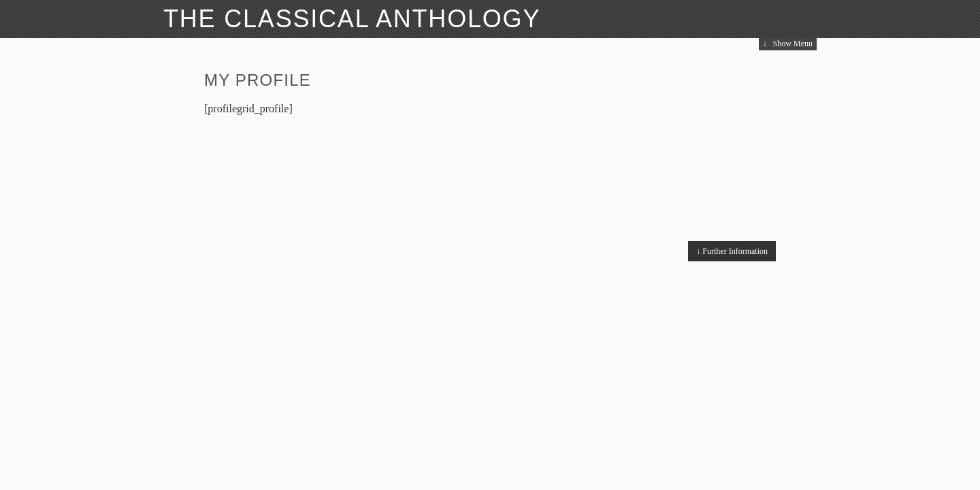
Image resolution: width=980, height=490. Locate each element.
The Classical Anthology (352, 19)
